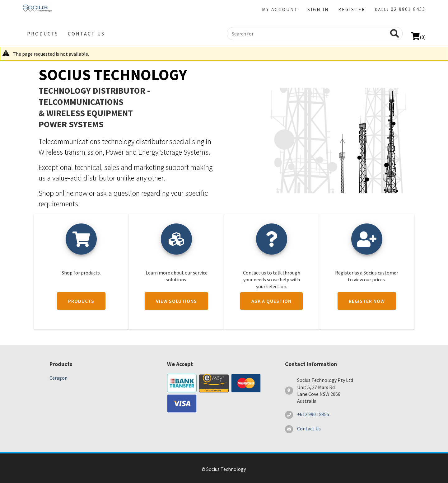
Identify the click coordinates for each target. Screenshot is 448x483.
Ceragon (58, 378)
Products (43, 34)
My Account (280, 9)
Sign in (318, 9)
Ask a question (271, 301)
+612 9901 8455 (313, 414)
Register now (367, 301)
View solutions (176, 301)
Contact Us (86, 34)
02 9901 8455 (408, 9)
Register (352, 9)
